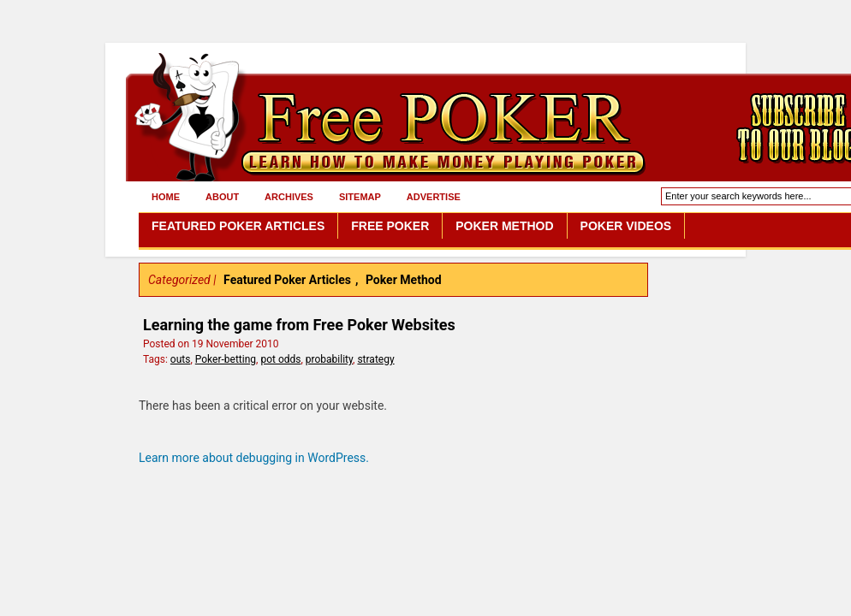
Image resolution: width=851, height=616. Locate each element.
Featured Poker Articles (238, 226)
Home (166, 197)
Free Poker (390, 226)
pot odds (280, 359)
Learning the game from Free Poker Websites (299, 325)
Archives (289, 197)
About (222, 197)
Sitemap (360, 197)
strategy (375, 359)
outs (181, 359)
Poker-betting (226, 359)
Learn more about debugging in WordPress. (254, 458)
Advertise (434, 197)
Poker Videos (626, 226)
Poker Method (504, 226)
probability (329, 359)
